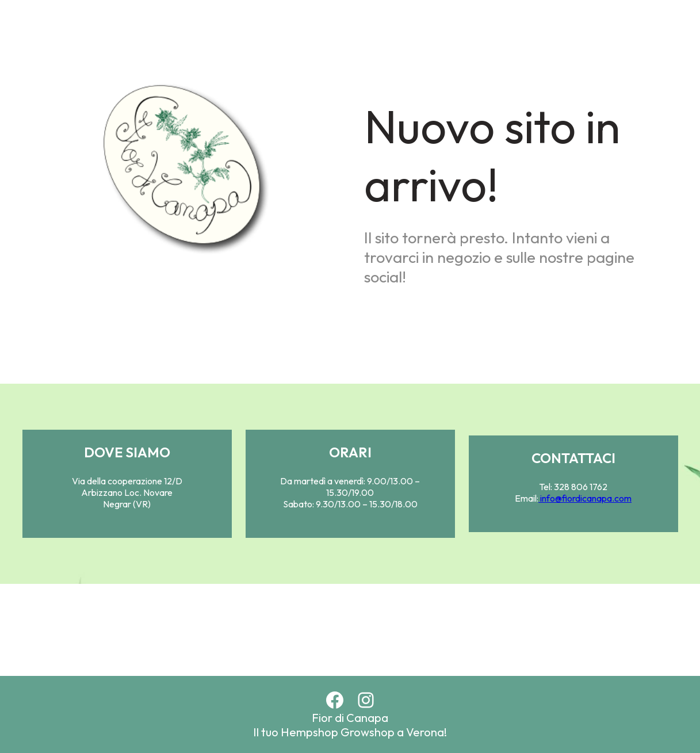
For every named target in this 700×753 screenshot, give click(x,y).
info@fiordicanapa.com (585, 498)
